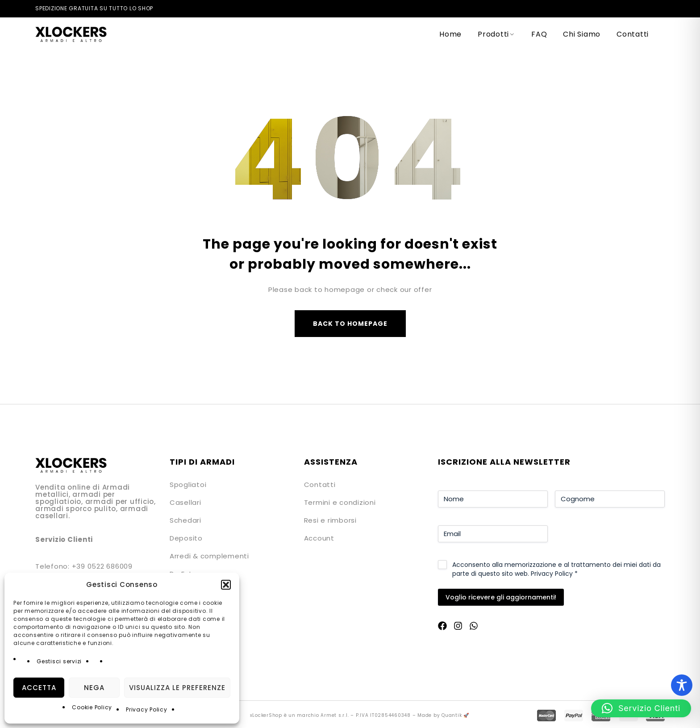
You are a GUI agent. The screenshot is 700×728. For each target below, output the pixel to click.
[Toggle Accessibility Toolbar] (682, 685)
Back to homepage (350, 324)
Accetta (39, 688)
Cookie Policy (92, 707)
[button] (226, 585)
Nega (94, 688)
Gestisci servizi (59, 661)
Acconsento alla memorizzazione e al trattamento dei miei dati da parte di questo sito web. (556, 569)
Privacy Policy (147, 709)
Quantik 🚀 (455, 715)
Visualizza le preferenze (177, 688)
